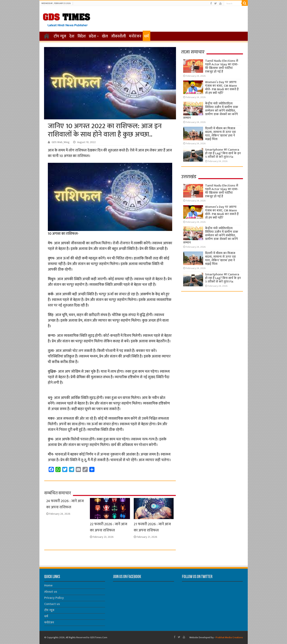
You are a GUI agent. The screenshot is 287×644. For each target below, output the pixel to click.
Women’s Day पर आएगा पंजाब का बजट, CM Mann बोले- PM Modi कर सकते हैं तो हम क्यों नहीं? (222, 88)
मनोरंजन (135, 36)
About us (51, 592)
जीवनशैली (118, 36)
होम (47, 36)
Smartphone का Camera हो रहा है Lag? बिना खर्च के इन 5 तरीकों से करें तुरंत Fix (223, 153)
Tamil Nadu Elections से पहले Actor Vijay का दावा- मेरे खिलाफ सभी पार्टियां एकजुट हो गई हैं (222, 66)
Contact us (52, 604)
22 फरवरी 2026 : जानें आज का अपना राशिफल (109, 527)
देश (72, 36)
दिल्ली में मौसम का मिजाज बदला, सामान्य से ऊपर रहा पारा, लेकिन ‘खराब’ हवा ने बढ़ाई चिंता (220, 134)
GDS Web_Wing (61, 142)
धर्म (146, 36)
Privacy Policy (54, 598)
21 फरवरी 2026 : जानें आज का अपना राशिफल (152, 527)
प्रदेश (92, 36)
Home (48, 586)
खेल (105, 36)
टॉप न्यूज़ (60, 36)
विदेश (82, 36)
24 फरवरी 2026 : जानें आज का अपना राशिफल (65, 504)
